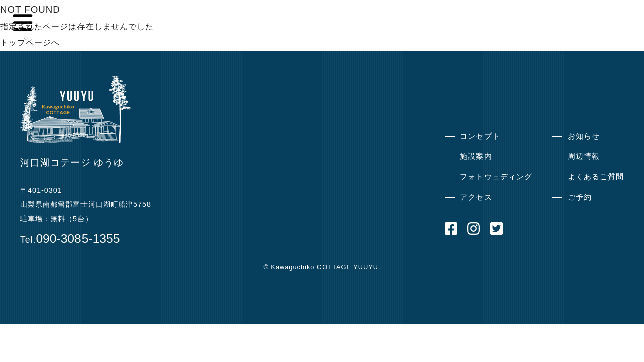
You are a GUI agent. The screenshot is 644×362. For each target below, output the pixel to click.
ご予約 (580, 197)
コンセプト (480, 136)
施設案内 (476, 156)
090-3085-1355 (78, 239)
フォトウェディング (496, 177)
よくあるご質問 (596, 177)
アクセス (476, 197)
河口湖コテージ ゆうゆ (72, 163)
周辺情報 (584, 156)
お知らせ (584, 136)
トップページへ (30, 42)
